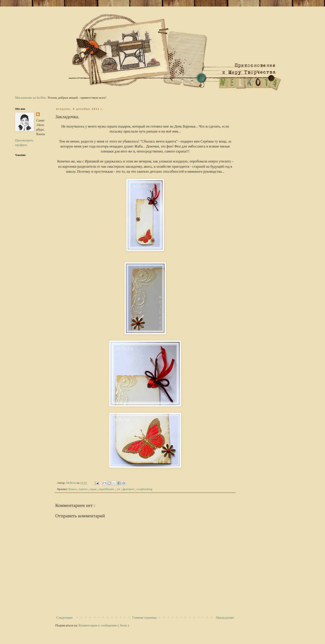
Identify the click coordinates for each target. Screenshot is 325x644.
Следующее (64, 618)
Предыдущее (225, 618)
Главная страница (144, 618)
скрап (93, 489)
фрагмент (129, 489)
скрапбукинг (107, 489)
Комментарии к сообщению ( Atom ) (104, 625)
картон (83, 489)
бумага (73, 489)
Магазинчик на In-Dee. (31, 98)
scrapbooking (144, 489)
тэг (119, 489)
